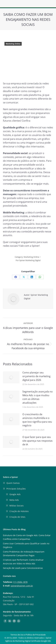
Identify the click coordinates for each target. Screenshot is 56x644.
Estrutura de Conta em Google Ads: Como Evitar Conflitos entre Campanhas (27, 537)
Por (28, 260)
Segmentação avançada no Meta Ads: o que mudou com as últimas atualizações (38, 397)
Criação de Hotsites (19, 511)
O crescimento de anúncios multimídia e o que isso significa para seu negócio (37, 420)
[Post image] (11, 377)
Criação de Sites (17, 517)
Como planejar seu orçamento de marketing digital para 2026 (36, 376)
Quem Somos (13, 483)
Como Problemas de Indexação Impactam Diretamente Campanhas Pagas (24, 554)
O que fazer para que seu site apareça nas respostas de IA (37, 441)
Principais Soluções (15, 489)
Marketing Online (13, 44)
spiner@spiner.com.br (22, 586)
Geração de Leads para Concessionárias (23, 568)
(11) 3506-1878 (20, 582)
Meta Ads (14, 500)
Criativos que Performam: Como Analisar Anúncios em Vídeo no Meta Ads (23, 562)
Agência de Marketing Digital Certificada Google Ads (28, 641)
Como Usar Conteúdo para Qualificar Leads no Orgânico (26, 545)
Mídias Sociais (17, 506)
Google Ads (15, 494)
